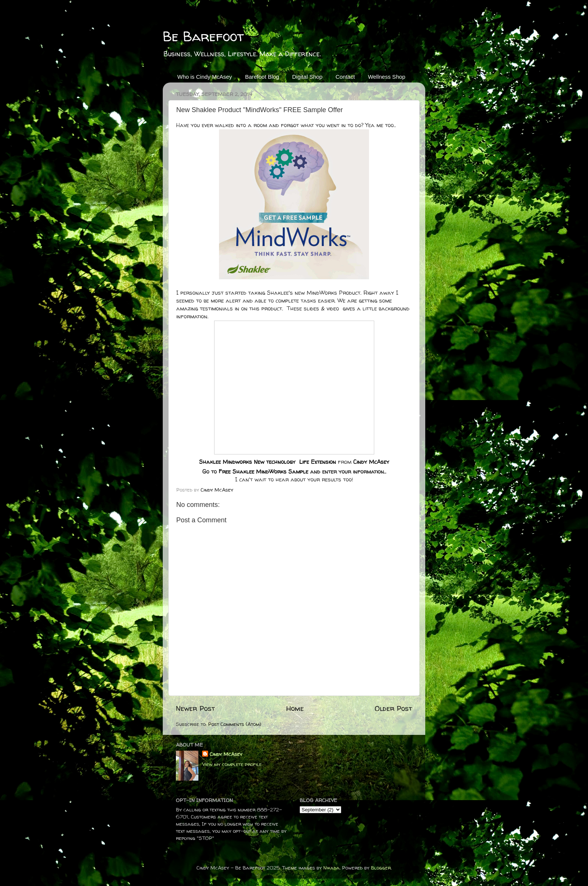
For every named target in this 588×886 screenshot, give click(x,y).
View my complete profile (232, 764)
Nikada (331, 868)
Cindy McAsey (371, 462)
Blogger (381, 868)
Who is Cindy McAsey (205, 77)
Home (295, 708)
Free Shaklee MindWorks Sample (263, 471)
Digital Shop (307, 77)
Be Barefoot (203, 36)
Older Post (393, 708)
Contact (345, 77)
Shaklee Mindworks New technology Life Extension (268, 462)
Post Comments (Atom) (235, 724)
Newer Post (195, 708)
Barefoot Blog (262, 77)
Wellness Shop (387, 77)
